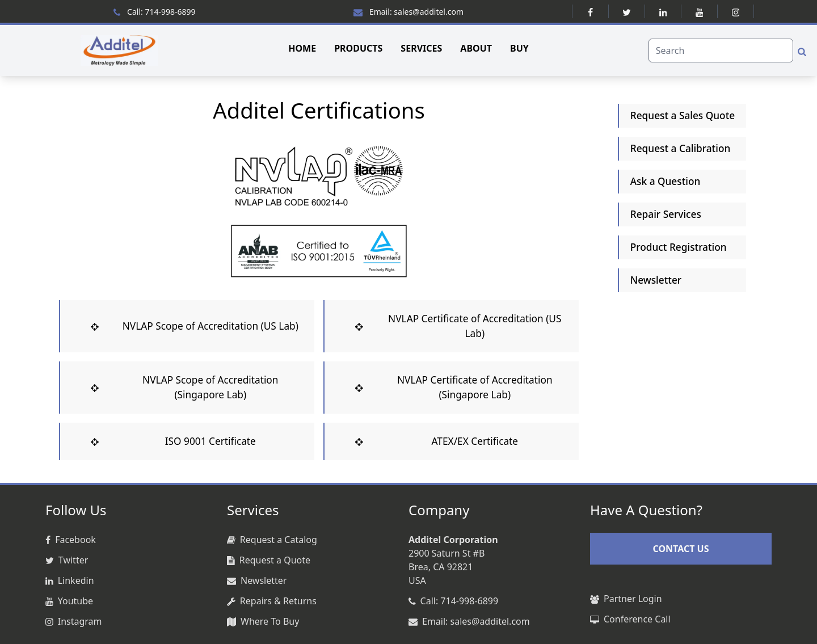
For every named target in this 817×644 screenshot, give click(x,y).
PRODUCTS (358, 48)
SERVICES (421, 48)
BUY (519, 48)
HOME (302, 48)
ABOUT (476, 48)
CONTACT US (681, 549)
